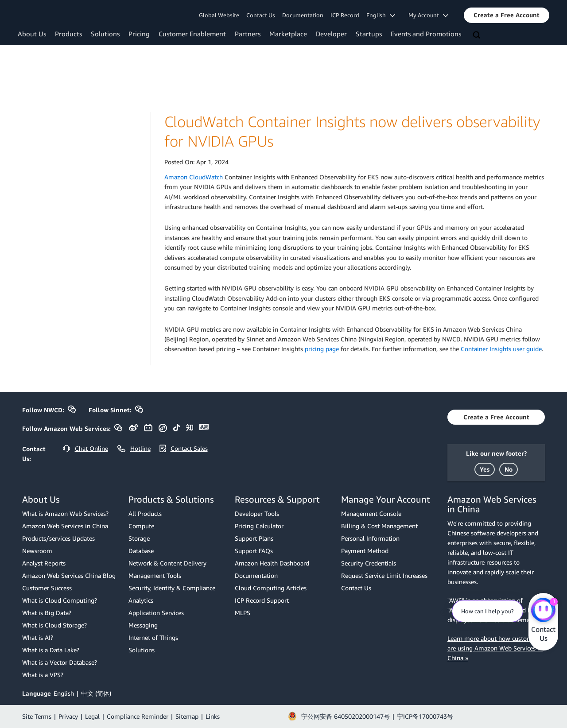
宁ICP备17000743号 (425, 716)
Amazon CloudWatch (194, 177)
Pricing (139, 34)
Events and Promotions (426, 34)
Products (68, 34)
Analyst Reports (44, 563)
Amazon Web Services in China (65, 526)
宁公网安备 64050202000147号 (346, 716)
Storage (139, 538)
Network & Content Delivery (167, 563)
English (64, 693)
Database (141, 551)
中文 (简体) (96, 693)
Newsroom (37, 551)
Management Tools (155, 575)
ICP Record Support (262, 600)
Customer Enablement (192, 34)
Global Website (219, 15)
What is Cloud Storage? (54, 625)
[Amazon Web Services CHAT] (543, 611)
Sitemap (187, 716)
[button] (507, 15)
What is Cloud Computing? (60, 600)
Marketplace (288, 34)
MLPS (243, 613)
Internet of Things (153, 637)
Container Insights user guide (501, 349)
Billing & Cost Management (379, 526)
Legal (92, 716)
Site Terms (37, 716)
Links (213, 716)
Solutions (105, 34)
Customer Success (47, 588)
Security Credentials (369, 563)
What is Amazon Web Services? (65, 513)
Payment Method (365, 551)
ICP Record (345, 15)
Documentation (303, 15)
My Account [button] (428, 15)
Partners (248, 34)
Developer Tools (257, 513)
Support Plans (254, 538)
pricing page (322, 349)
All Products (145, 513)
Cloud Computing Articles (271, 588)
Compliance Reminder (138, 716)
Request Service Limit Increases (384, 575)
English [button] (381, 15)
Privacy (68, 716)
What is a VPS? (43, 675)
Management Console (371, 513)
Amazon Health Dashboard (272, 563)
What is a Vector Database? (60, 662)
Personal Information (370, 538)
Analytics (141, 600)
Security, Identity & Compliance (172, 588)
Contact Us (261, 15)
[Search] (478, 35)
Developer (331, 34)
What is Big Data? (47, 613)
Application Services (156, 613)
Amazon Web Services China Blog (69, 575)
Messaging (143, 625)
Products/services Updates (58, 538)
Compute (141, 526)
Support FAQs (254, 551)
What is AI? (38, 637)
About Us (32, 34)
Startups (369, 34)
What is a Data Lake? (51, 650)
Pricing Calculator (259, 526)
